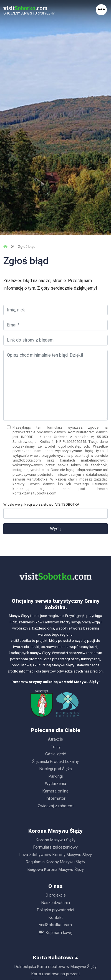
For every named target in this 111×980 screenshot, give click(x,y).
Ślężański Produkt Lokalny (56, 762)
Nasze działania (56, 903)
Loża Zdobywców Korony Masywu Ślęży (56, 855)
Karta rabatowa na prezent (56, 974)
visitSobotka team (56, 925)
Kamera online (56, 791)
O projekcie (56, 895)
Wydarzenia (56, 784)
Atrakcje (56, 739)
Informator (56, 798)
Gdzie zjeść (56, 754)
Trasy (56, 747)
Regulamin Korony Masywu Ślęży (56, 862)
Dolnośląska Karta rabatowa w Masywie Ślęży (56, 967)
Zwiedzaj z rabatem (56, 806)
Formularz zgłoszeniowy (56, 847)
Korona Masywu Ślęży (56, 840)
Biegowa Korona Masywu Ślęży (56, 870)
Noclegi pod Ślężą (56, 769)
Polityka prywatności (56, 910)
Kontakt (56, 918)
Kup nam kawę (59, 933)
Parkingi (56, 776)
